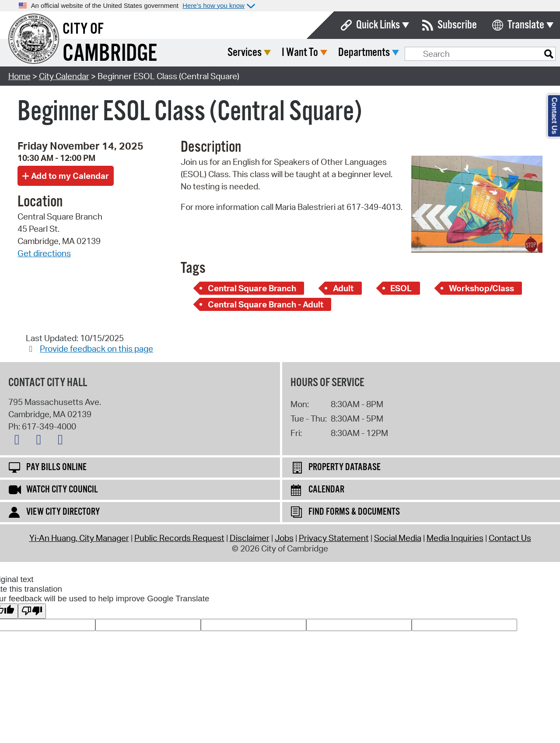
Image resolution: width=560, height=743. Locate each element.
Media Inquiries (455, 538)
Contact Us (510, 538)
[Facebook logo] (41, 441)
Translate (526, 25)
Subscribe (457, 25)
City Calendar (64, 76)
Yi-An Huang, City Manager (79, 538)
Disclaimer (250, 538)
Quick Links (378, 25)
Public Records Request (179, 538)
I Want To (365, 53)
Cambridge (110, 54)
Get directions (44, 253)
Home (19, 76)
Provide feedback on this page (96, 349)
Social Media (398, 538)
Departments (429, 53)
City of (83, 29)
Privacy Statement (334, 538)
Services (310, 53)
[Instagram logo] (63, 441)
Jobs (284, 538)
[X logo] (19, 441)
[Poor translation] (32, 611)
